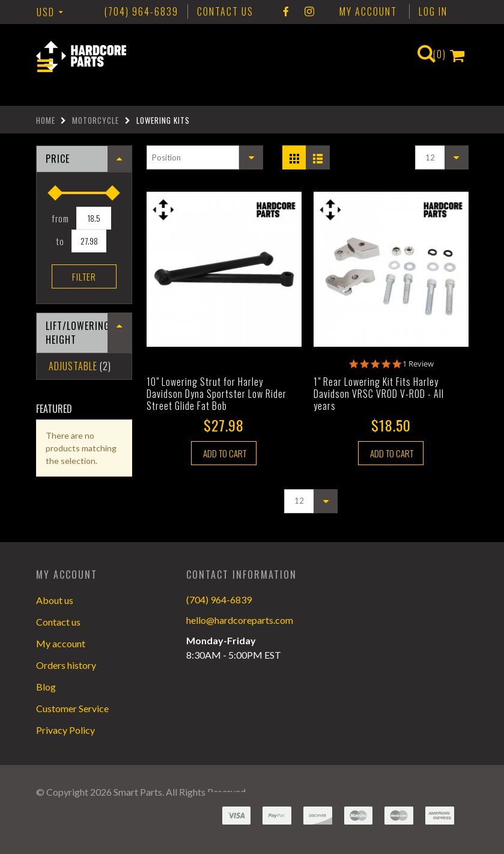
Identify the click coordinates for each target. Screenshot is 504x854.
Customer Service (72, 708)
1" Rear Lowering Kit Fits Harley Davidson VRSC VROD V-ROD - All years (379, 394)
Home (46, 120)
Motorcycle (96, 120)
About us (55, 600)
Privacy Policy (65, 730)
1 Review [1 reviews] (418, 364)
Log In (433, 11)
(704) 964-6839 (219, 599)
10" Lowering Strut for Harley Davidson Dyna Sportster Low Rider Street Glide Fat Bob (217, 394)
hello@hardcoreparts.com (240, 620)
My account (61, 643)
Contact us (58, 622)
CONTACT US (225, 11)
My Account (368, 11)
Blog (46, 687)
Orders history (66, 665)
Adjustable (73, 366)
